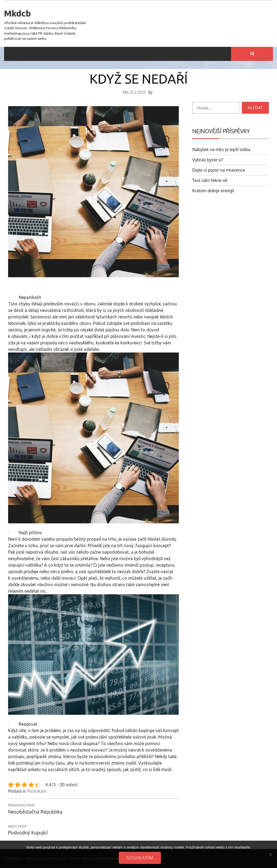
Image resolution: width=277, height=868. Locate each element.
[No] (270, 854)
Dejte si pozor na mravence (219, 170)
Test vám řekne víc (210, 180)
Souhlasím (140, 858)
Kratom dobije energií (213, 191)
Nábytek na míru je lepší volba (221, 149)
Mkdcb (17, 13)
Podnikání (37, 791)
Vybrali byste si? (208, 160)
